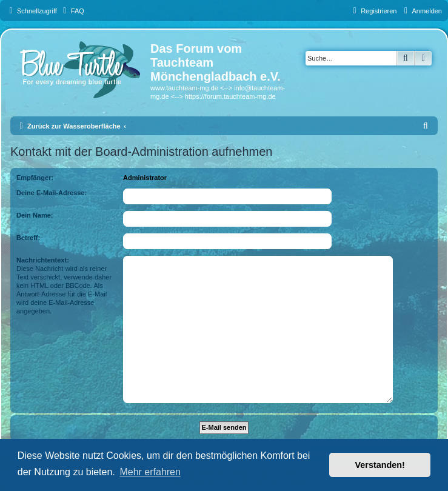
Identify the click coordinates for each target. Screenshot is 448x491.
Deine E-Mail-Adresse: (52, 193)
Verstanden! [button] (380, 465)
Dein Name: (35, 215)
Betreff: (28, 238)
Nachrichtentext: (43, 260)
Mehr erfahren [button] (150, 472)
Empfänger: (35, 178)
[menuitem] (72, 11)
